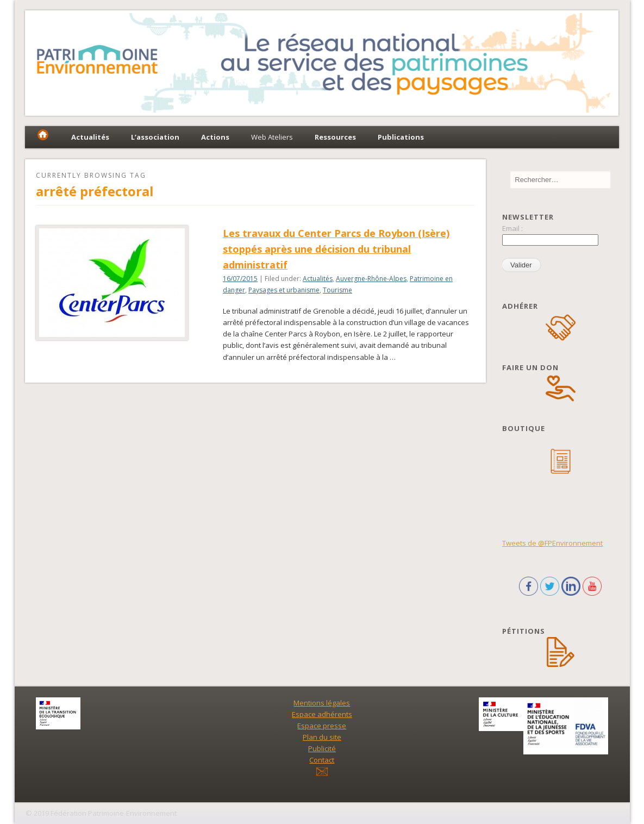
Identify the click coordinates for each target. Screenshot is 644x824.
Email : (512, 228)
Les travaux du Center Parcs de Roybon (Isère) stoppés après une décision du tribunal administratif (336, 249)
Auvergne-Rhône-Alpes (371, 279)
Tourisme (337, 290)
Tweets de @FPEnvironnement (552, 543)
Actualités (318, 279)
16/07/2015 (240, 279)
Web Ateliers (272, 137)
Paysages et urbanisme (284, 290)
